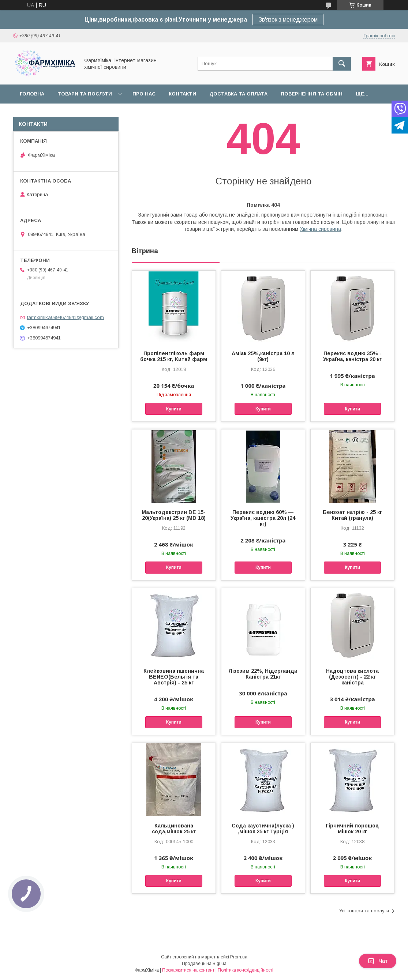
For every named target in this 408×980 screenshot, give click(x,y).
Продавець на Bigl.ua (204, 964)
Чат (378, 961)
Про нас (144, 94)
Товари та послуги (85, 94)
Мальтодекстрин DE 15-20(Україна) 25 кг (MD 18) (174, 515)
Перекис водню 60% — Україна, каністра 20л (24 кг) (263, 518)
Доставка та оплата (238, 94)
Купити (174, 409)
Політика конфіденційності (246, 970)
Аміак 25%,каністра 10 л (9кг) (263, 356)
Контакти (182, 94)
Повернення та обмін (312, 94)
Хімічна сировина (320, 229)
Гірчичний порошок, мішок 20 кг (353, 829)
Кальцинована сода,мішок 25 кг (174, 829)
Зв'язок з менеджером (288, 20)
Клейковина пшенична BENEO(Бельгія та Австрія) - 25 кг (174, 677)
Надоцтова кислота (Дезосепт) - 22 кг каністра (352, 677)
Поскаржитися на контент (188, 970)
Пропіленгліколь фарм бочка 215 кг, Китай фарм (174, 356)
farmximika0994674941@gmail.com (65, 317)
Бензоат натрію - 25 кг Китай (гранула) (352, 515)
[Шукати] (342, 64)
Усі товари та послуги (364, 911)
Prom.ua (239, 957)
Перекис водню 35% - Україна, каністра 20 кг (352, 356)
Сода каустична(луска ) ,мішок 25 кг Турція (263, 829)
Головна (32, 94)
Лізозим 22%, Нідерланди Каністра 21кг (263, 674)
